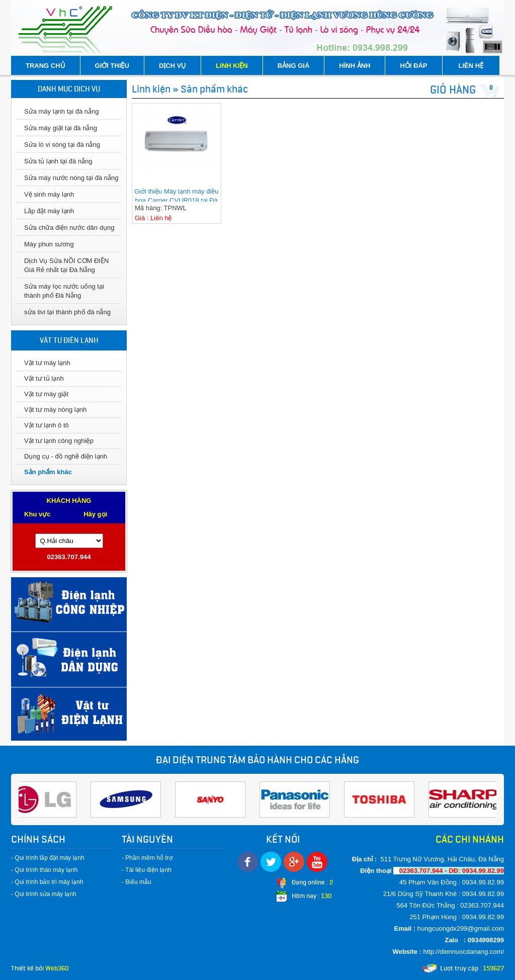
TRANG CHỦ (46, 66)
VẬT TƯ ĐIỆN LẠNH (69, 340)
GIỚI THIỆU (112, 66)
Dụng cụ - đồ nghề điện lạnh (66, 456)
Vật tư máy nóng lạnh (55, 410)
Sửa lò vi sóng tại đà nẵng (62, 145)
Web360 (57, 968)
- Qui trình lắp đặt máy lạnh (48, 858)
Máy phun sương (49, 244)
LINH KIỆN (232, 66)
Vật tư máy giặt (46, 394)
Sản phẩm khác (48, 472)
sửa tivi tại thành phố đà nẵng (67, 312)
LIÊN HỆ (471, 66)
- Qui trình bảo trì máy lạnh (47, 882)
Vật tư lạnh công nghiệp (59, 441)
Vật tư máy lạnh (47, 363)
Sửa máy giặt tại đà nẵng (61, 128)
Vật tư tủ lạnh (44, 378)
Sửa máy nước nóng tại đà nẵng (71, 178)
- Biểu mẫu (137, 882)
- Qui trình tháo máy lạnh (44, 870)
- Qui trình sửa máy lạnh (44, 894)
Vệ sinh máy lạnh (49, 194)
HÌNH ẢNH (355, 66)
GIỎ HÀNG (453, 90)
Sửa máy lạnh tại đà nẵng (62, 111)
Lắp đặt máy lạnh (49, 211)
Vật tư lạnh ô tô (47, 425)
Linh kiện (151, 89)
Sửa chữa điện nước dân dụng (69, 228)
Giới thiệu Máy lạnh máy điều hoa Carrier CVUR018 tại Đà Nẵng (177, 195)
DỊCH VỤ (173, 66)
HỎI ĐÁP (413, 66)
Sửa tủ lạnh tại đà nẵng (58, 161)
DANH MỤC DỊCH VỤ (69, 89)
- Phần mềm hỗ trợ (147, 858)
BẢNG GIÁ (294, 66)
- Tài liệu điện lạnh (147, 870)
